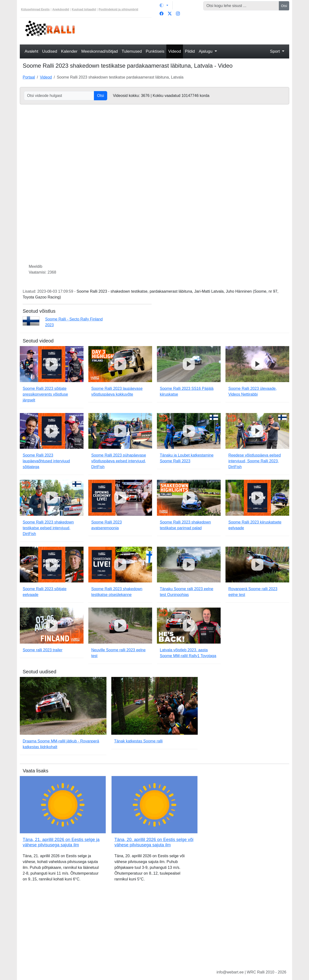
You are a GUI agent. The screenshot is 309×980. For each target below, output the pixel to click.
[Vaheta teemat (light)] (164, 5)
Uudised (49, 51)
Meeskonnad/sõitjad (100, 51)
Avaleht (31, 51)
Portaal (29, 77)
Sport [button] (275, 51)
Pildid (190, 51)
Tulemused (132, 51)
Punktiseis (155, 51)
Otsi (284, 6)
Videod (175, 51)
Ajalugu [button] (206, 51)
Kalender (69, 51)
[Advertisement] (189, 30)
